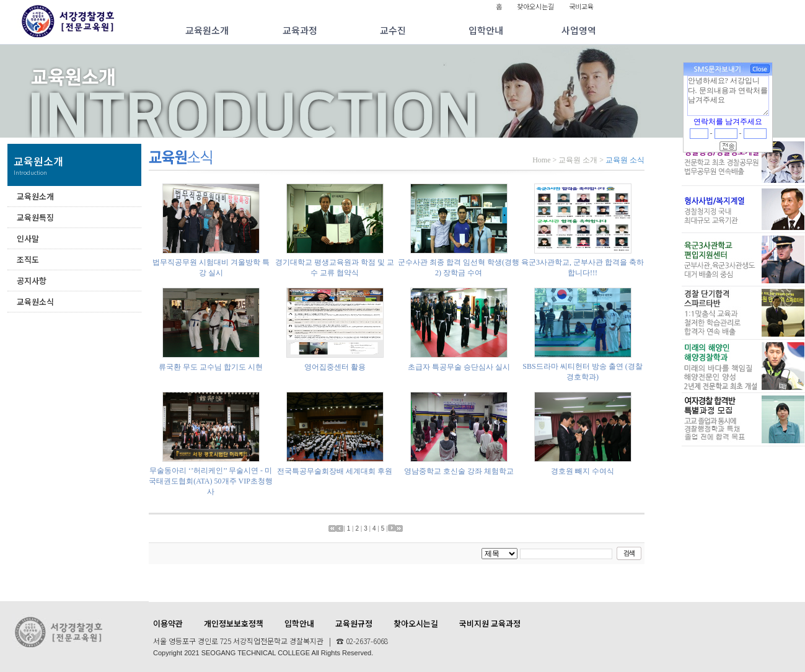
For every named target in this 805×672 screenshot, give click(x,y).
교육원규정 (354, 623)
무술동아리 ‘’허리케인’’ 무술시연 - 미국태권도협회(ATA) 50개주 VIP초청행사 (211, 481)
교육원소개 (207, 30)
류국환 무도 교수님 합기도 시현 (211, 367)
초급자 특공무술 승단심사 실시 (459, 367)
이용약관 (168, 623)
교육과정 (300, 30)
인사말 (28, 238)
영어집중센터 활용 (335, 367)
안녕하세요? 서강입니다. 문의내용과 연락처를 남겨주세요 (728, 95)
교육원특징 (35, 217)
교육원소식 (35, 302)
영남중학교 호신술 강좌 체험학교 (459, 471)
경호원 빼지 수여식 (583, 471)
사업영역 (579, 30)
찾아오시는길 (535, 6)
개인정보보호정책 (234, 623)
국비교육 (581, 6)
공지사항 (32, 281)
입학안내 (486, 30)
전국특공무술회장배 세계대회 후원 (335, 471)
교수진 (393, 30)
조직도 (28, 259)
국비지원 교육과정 (490, 623)
